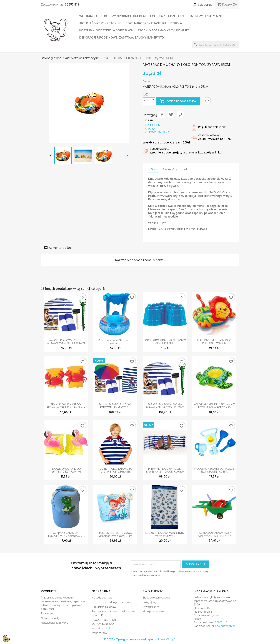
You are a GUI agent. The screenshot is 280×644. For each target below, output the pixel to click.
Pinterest (180, 115)
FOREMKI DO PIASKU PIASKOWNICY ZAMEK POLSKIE (165, 342)
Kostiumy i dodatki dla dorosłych (106, 30)
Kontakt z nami (101, 628)
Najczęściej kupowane (55, 623)
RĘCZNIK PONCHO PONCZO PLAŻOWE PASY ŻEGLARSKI (115, 470)
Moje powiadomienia (155, 611)
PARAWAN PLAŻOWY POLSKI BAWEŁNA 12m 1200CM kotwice (165, 470)
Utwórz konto (151, 607)
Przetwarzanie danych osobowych (113, 602)
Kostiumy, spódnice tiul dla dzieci (128, 16)
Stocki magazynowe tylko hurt (163, 30)
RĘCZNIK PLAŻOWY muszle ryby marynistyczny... (165, 534)
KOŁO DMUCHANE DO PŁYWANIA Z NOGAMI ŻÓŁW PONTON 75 (214, 406)
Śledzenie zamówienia (156, 598)
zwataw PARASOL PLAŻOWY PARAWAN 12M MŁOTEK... (115, 406)
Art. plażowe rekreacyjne (100, 23)
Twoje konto (153, 591)
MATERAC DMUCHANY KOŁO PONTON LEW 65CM (214, 342)
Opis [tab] (154, 169)
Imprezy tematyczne (207, 16)
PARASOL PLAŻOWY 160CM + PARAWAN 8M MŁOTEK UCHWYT (165, 406)
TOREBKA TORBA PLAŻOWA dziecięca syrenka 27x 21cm (115, 534)
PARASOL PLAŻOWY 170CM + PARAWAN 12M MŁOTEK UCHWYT (66, 342)
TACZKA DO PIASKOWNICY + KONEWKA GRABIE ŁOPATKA (214, 534)
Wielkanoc (88, 16)
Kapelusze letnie (173, 16)
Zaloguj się (149, 602)
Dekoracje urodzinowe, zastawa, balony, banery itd (122, 37)
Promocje (47, 613)
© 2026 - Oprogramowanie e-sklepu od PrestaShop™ (140, 639)
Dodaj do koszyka (178, 101)
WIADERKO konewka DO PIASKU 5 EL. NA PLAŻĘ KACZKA (214, 470)
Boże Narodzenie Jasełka (146, 23)
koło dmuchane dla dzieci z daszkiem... (115, 342)
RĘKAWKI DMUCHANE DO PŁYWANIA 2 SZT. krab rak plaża (66, 406)
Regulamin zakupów (104, 607)
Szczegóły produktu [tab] (177, 169)
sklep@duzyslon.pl (223, 626)
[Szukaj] (216, 45)
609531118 (72, 4)
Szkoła (176, 23)
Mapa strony (99, 633)
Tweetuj (171, 115)
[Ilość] (147, 101)
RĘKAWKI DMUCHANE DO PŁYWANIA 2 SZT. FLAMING (66, 470)
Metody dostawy (102, 598)
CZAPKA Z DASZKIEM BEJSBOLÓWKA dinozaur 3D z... (66, 534)
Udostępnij (162, 115)
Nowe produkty (50, 618)
